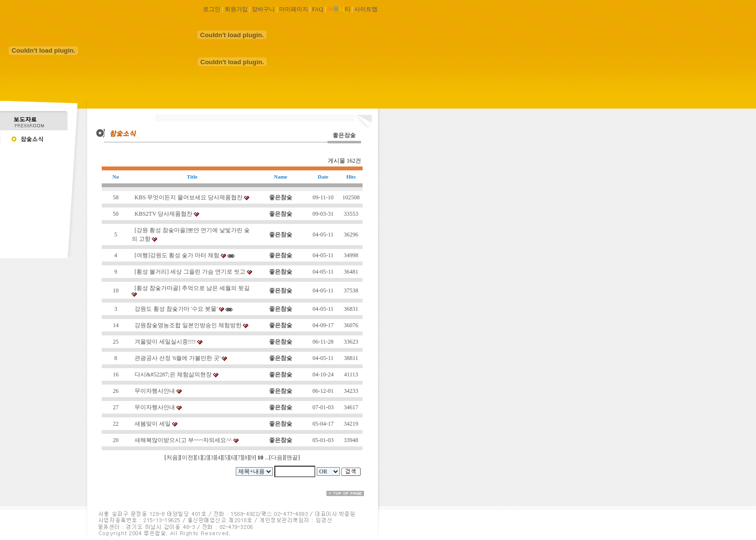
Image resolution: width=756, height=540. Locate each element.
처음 (172, 457)
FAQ (317, 9)
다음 (277, 457)
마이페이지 (294, 9)
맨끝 (292, 457)
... (267, 457)
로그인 (212, 9)
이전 (188, 457)
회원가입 (236, 9)
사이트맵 (366, 9)
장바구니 (263, 9)
